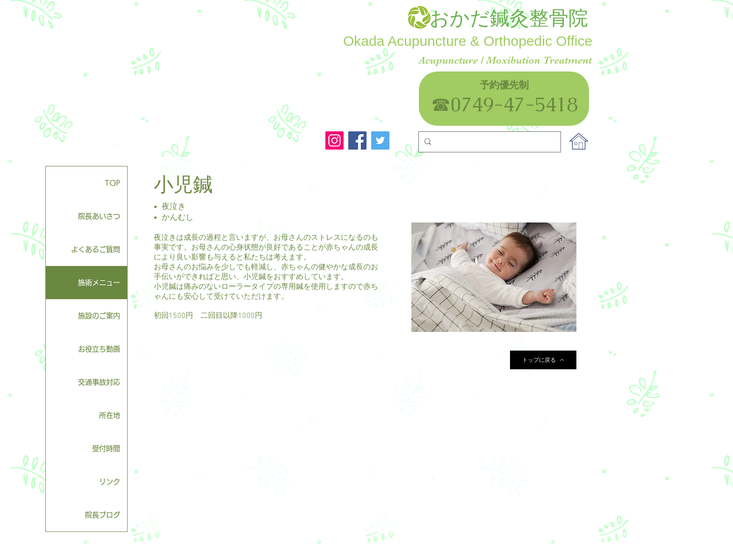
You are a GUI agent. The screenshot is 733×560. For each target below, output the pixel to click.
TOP (112, 183)
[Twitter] (380, 140)
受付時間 (106, 449)
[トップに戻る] (543, 360)
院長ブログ (103, 515)
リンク (110, 482)
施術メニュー (99, 283)
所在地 (110, 415)
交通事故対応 (99, 382)
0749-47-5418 (524, 104)
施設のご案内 (99, 316)
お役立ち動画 (99, 349)
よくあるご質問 (96, 249)
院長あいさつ (99, 216)
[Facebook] (357, 140)
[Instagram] (334, 140)
